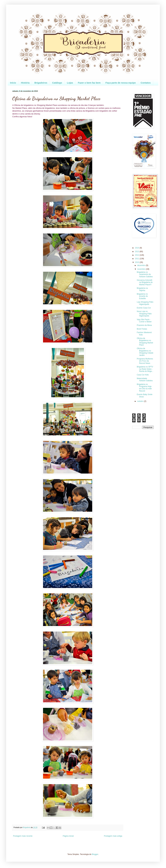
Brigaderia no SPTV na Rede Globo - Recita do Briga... (145, 369)
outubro (141, 401)
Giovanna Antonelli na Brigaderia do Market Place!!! (145, 282)
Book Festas (142, 329)
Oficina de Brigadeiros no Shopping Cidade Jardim (145, 352)
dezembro (142, 265)
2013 (137, 252)
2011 (137, 259)
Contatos (146, 83)
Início (13, 83)
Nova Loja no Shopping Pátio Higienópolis (144, 314)
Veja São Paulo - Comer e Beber (144, 321)
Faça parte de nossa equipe (121, 83)
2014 (137, 248)
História (25, 83)
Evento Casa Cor (144, 308)
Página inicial (68, 836)
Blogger (95, 854)
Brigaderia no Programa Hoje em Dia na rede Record (144, 388)
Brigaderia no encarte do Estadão (142, 296)
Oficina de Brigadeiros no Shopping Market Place (145, 342)
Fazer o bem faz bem (89, 83)
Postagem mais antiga (113, 836)
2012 (137, 255)
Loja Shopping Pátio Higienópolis (145, 303)
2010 (137, 262)
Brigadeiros (41, 83)
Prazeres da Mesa (144, 325)
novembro (142, 269)
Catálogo (57, 83)
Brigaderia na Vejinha (142, 289)
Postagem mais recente (23, 836)
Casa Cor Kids (143, 375)
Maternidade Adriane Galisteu (145, 380)
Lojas (70, 83)
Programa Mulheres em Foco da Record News (145, 361)
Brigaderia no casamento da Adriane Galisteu (145, 274)
